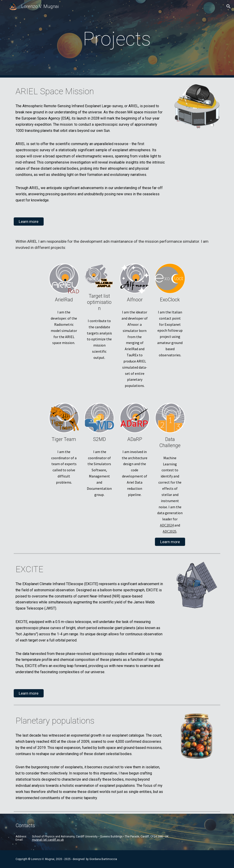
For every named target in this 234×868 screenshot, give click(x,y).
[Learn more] (29, 222)
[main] (117, 39)
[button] (229, 6)
